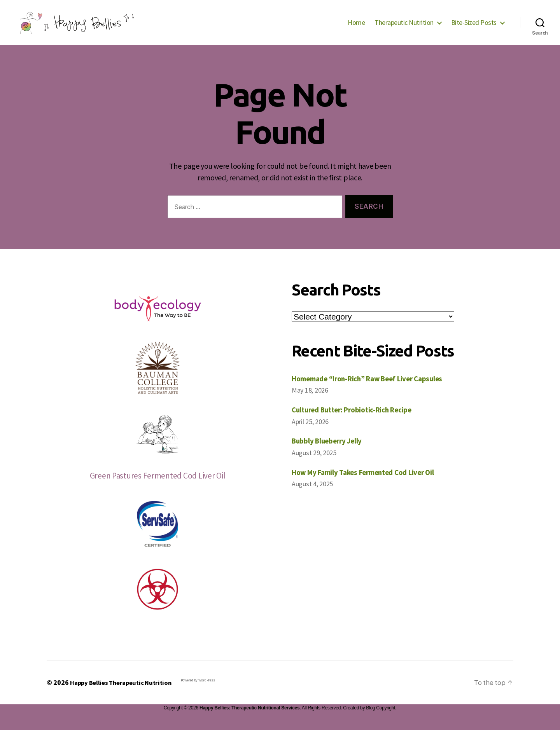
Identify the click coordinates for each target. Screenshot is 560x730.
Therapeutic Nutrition (404, 28)
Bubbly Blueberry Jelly (332, 452)
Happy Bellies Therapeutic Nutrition (125, 694)
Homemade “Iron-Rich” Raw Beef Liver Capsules (376, 390)
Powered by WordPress (206, 692)
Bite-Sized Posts (474, 28)
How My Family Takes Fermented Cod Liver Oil (372, 484)
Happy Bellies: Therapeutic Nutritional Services (249, 720)
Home (356, 28)
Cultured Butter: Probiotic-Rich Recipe (359, 421)
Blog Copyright (381, 720)
